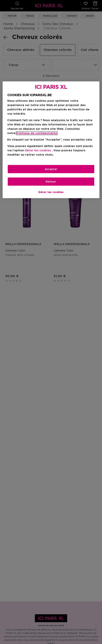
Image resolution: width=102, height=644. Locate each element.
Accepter (51, 169)
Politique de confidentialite (37, 133)
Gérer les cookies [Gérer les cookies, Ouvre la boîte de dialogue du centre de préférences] (51, 192)
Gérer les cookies (38, 151)
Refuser (51, 182)
